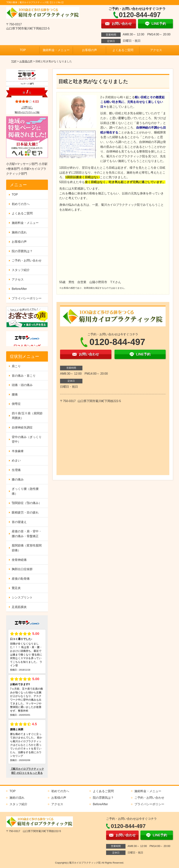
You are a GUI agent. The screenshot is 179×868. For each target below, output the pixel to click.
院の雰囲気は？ (22, 251)
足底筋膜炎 (19, 607)
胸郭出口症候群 (22, 569)
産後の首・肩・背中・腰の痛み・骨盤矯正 (27, 534)
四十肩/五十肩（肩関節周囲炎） (27, 416)
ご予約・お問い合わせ (27, 260)
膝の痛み (18, 479)
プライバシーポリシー (27, 298)
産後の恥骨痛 (21, 579)
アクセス (156, 50)
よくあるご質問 (123, 50)
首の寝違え (19, 522)
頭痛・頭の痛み (22, 385)
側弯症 (16, 404)
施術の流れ (19, 232)
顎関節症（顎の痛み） (27, 503)
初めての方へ (21, 204)
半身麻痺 (18, 451)
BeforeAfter (19, 289)
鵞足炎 (16, 588)
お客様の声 (89, 50)
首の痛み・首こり (24, 376)
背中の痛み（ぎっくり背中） (27, 439)
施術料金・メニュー (56, 50)
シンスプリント (22, 597)
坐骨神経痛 (19, 560)
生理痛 (16, 470)
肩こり (16, 366)
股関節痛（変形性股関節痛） (27, 548)
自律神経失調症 (22, 427)
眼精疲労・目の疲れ (25, 512)
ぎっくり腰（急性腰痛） (25, 491)
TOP (23, 50)
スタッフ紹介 (21, 270)
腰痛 (15, 394)
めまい (16, 460)
